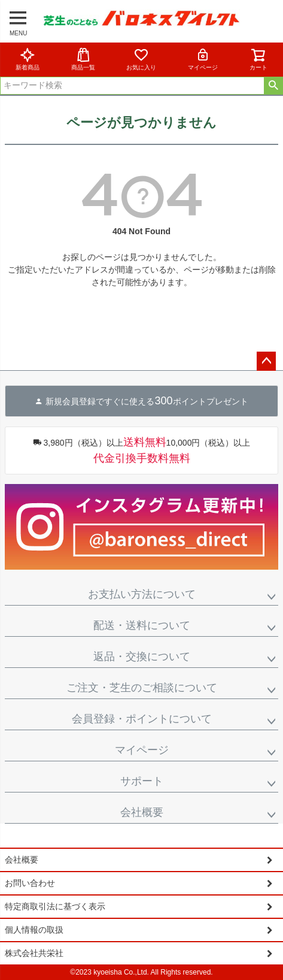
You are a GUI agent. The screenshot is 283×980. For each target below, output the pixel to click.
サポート (142, 781)
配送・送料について (142, 625)
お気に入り (141, 59)
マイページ (203, 59)
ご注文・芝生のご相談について (142, 688)
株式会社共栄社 (34, 953)
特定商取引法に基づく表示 (55, 906)
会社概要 (142, 812)
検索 (273, 86)
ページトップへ (266, 361)
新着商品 (28, 59)
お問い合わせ (30, 883)
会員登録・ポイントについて (142, 719)
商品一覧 (83, 59)
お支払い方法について (142, 594)
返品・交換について (142, 657)
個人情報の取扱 (34, 930)
